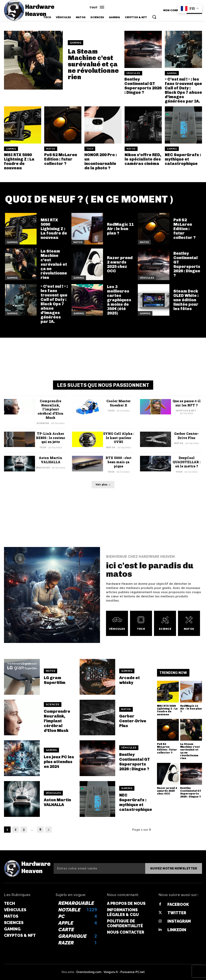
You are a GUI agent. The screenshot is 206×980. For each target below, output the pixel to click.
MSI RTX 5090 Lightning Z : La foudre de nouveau (19, 161)
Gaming (75, 43)
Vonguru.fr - (112, 972)
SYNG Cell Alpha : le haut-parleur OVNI (119, 438)
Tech (90, 149)
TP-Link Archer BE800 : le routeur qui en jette (51, 438)
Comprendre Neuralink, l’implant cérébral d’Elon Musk (50, 409)
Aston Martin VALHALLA (50, 460)
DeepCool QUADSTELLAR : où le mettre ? (186, 462)
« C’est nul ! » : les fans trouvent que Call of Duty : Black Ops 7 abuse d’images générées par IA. (183, 90)
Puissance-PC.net (132, 972)
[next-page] (48, 830)
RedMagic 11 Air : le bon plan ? (120, 229)
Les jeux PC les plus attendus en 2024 (59, 762)
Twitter (177, 913)
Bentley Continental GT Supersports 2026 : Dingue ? (143, 86)
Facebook (178, 904)
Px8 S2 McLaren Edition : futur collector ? (61, 159)
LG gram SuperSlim (55, 680)
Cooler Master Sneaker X (118, 403)
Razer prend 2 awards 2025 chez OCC (120, 264)
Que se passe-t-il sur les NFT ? (187, 403)
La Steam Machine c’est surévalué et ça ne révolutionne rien (93, 64)
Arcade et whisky (129, 680)
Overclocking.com (89, 972)
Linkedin (177, 930)
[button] (154, 17)
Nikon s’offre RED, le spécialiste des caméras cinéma (143, 159)
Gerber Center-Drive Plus (187, 436)
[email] (99, 868)
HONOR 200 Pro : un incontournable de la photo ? (101, 161)
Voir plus (103, 485)
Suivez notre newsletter (174, 868)
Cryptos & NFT (186, 411)
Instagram (179, 921)
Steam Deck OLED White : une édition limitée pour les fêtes (186, 300)
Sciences (43, 423)
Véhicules (133, 73)
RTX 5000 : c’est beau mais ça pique (118, 462)
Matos (51, 149)
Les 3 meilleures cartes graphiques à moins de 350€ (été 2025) (119, 300)
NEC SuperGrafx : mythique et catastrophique (183, 159)
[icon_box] (117, 623)
